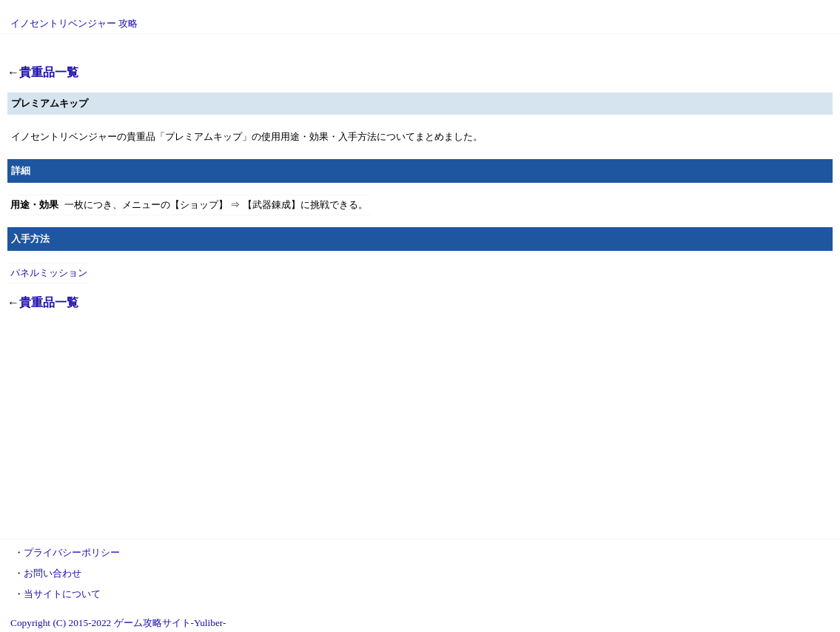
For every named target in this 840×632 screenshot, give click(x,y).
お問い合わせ (53, 573)
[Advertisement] (420, 426)
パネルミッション (49, 273)
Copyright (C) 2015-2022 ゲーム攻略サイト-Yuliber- (118, 623)
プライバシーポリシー (72, 552)
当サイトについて (62, 594)
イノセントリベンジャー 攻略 (74, 23)
